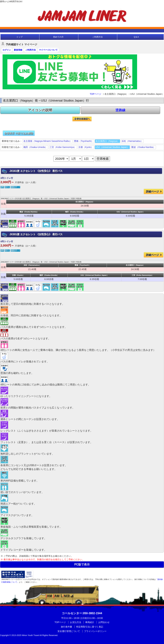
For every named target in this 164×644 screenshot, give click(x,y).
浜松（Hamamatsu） (132, 141)
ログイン (7, 50)
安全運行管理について (69, 631)
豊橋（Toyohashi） (84, 141)
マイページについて (48, 50)
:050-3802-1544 (82, 613)
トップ (19, 37)
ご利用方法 (97, 37)
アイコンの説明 (40, 110)
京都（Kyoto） (86, 147)
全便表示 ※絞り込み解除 (19, 133)
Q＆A (136, 37)
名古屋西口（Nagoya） (107, 141)
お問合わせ (104, 622)
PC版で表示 (82, 564)
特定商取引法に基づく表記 (90, 627)
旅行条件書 (66, 627)
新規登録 (18, 50)
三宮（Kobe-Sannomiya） (63, 147)
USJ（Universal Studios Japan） (112, 147)
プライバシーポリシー (95, 631)
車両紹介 (90, 622)
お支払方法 (76, 622)
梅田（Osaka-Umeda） (35, 147)
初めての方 (58, 37)
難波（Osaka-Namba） (143, 147)
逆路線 (120, 110)
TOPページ (95, 94)
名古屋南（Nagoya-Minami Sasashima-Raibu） (48, 141)
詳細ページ (152, 192)
